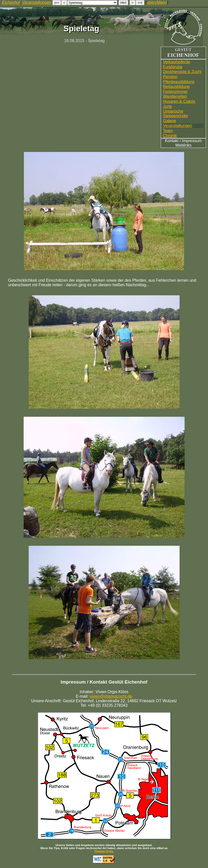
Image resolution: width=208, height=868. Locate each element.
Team (168, 131)
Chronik (170, 136)
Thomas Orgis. (104, 851)
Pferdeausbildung (179, 82)
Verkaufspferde (177, 62)
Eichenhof (11, 2)
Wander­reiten (175, 96)
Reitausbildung (176, 87)
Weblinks (183, 145)
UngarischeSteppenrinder (176, 114)
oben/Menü (157, 2)
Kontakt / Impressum (183, 141)
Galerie (170, 121)
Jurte (168, 106)
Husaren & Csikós (179, 101)
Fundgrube (173, 67)
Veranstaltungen (178, 126)
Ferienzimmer (175, 92)
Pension (170, 77)
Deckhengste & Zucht (182, 72)
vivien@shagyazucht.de (111, 696)
